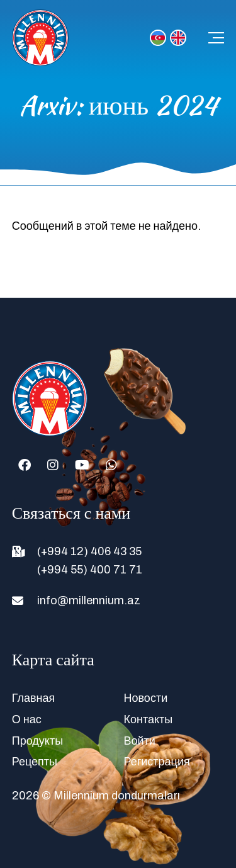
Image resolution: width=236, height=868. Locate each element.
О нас (27, 719)
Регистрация (157, 762)
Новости (146, 698)
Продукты (37, 741)
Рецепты (35, 762)
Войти (140, 741)
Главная (34, 698)
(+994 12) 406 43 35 (89, 551)
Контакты (149, 719)
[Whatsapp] (111, 465)
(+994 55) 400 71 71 (90, 570)
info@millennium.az (89, 600)
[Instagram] (53, 465)
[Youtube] (82, 465)
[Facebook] (25, 465)
